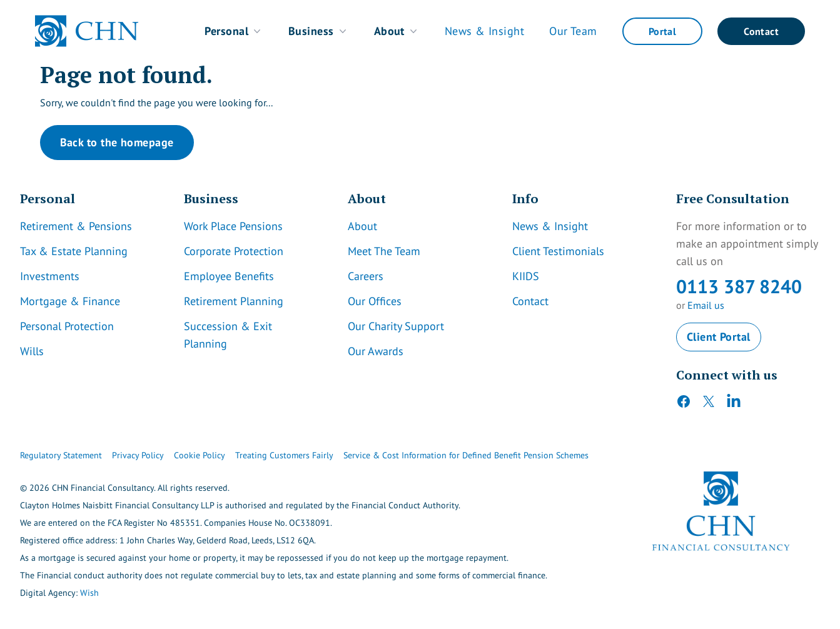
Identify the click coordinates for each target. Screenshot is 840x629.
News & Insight (484, 31)
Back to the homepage (117, 142)
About (397, 31)
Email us (706, 305)
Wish (89, 593)
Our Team (573, 31)
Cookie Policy (200, 455)
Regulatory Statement (61, 455)
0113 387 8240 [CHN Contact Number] (739, 286)
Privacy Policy (138, 455)
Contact (761, 31)
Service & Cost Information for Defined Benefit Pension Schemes (466, 455)
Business (319, 31)
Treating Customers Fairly (284, 455)
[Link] (92, 226)
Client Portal (719, 337)
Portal (662, 31)
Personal (234, 31)
